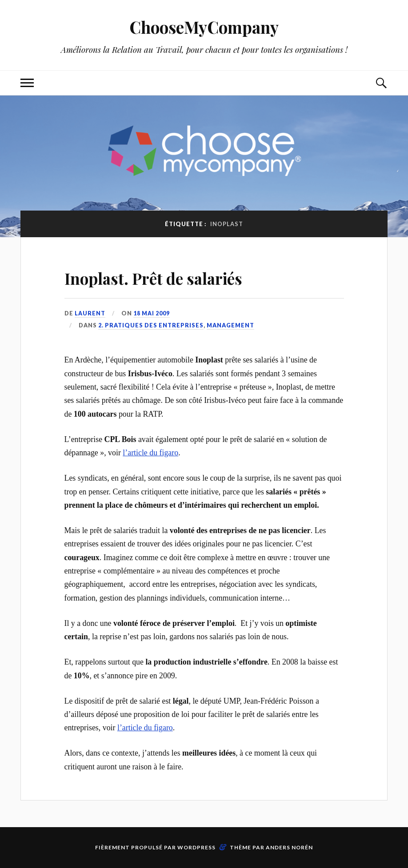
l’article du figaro (150, 453)
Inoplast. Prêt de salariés (177, 277)
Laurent (90, 313)
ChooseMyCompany (204, 27)
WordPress (196, 847)
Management (230, 325)
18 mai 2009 (152, 313)
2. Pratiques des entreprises (151, 325)
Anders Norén (289, 847)
